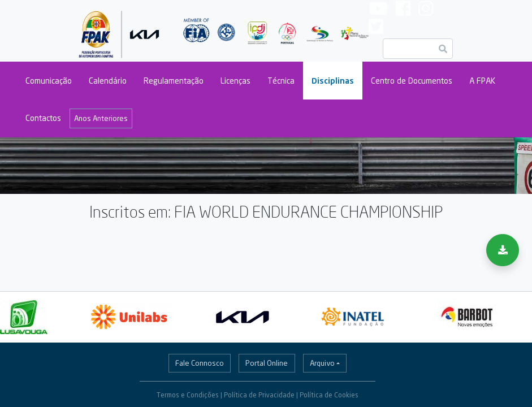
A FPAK (482, 81)
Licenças (235, 81)
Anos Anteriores (101, 118)
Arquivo (322, 363)
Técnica (281, 81)
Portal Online (267, 363)
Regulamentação (174, 81)
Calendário (108, 81)
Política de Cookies (329, 395)
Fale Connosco (200, 363)
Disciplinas (333, 81)
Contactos (43, 118)
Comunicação (49, 81)
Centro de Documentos (412, 81)
